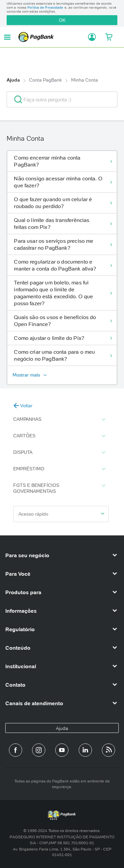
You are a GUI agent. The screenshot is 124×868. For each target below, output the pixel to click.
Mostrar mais (26, 375)
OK (62, 20)
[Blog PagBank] (108, 750)
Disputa (59, 452)
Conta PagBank (45, 80)
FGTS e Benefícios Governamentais (59, 488)
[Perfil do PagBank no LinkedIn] (85, 750)
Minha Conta (84, 80)
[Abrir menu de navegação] (7, 37)
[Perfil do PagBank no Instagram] (39, 750)
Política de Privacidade (45, 7)
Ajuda (13, 80)
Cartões (59, 436)
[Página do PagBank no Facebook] (16, 750)
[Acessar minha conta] (90, 37)
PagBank (51, 37)
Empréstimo (59, 469)
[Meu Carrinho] (108, 37)
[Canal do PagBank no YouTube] (62, 750)
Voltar (23, 406)
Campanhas (59, 419)
